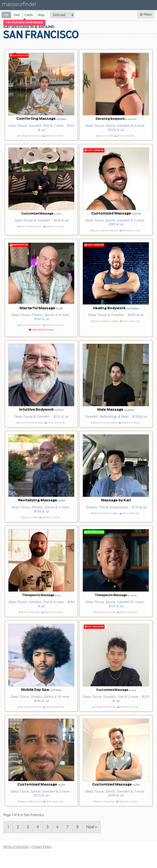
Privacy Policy (41, 847)
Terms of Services (16, 847)
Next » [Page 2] (92, 827)
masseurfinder (19, 5)
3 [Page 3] (28, 827)
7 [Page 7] (68, 827)
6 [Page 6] (57, 827)
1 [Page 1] (8, 827)
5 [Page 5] (48, 827)
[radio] (6, 15)
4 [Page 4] (38, 827)
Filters (146, 15)
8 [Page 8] (77, 827)
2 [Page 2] (18, 827)
